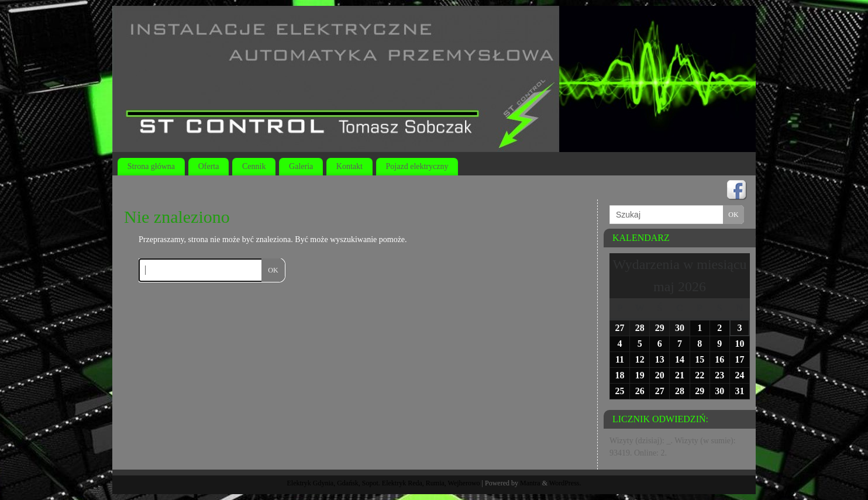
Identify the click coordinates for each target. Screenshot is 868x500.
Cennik (254, 166)
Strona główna (151, 166)
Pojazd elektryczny (417, 166)
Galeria (301, 166)
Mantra (530, 483)
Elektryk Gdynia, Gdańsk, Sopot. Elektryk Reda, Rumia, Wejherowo (384, 483)
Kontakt (349, 166)
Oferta (209, 166)
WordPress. (565, 483)
